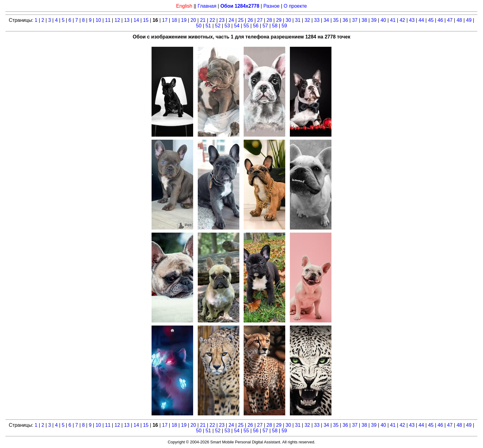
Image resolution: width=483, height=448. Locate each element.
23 (222, 20)
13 (127, 20)
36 (345, 20)
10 (98, 20)
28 (269, 20)
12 (117, 20)
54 (237, 26)
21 (203, 20)
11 (108, 20)
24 (231, 20)
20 (193, 20)
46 (440, 20)
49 (469, 20)
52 (218, 26)
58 (275, 26)
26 (250, 20)
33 (317, 20)
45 (431, 20)
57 (265, 26)
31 (298, 20)
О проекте (295, 6)
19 (184, 20)
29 (279, 20)
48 (459, 20)
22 (212, 20)
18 (174, 20)
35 (336, 20)
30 (288, 20)
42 (402, 20)
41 (393, 20)
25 (241, 20)
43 (412, 20)
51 (208, 26)
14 (136, 20)
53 (227, 26)
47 (450, 20)
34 (326, 20)
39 (374, 20)
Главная (207, 6)
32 (307, 20)
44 (421, 20)
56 (256, 26)
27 (260, 20)
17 (165, 20)
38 (364, 20)
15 (146, 20)
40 (383, 20)
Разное (272, 6)
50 (199, 26)
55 (246, 26)
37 (355, 20)
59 (284, 26)
